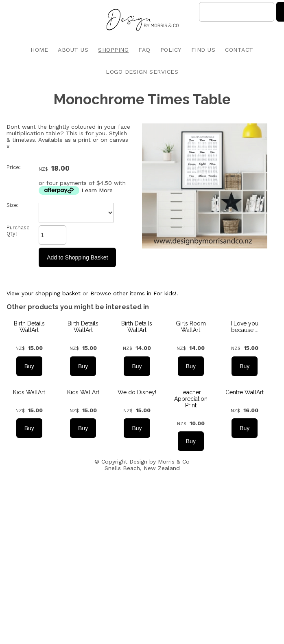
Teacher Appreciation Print (191, 399)
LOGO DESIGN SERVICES (142, 72)
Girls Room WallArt (191, 327)
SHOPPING (113, 50)
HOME (39, 50)
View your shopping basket (44, 293)
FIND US (203, 50)
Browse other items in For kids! (133, 293)
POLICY (171, 50)
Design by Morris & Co (159, 462)
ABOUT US (73, 50)
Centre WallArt (245, 392)
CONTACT (239, 50)
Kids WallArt (29, 392)
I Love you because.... (245, 327)
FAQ (144, 50)
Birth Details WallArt (29, 327)
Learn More (97, 190)
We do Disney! (137, 392)
